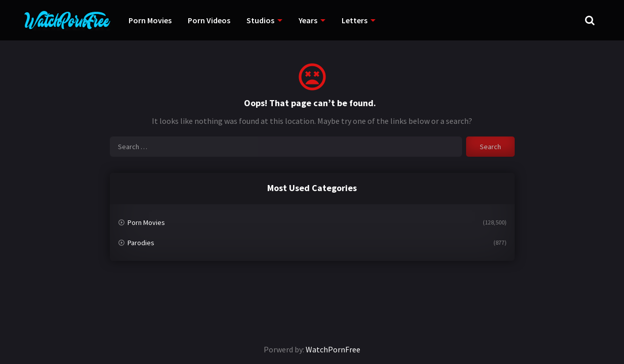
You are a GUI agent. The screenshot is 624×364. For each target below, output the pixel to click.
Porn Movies (150, 20)
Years (308, 20)
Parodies (141, 243)
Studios (260, 20)
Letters (355, 20)
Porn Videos (209, 20)
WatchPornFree (333, 349)
